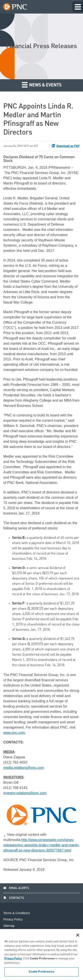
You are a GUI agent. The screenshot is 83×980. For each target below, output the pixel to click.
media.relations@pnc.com (24, 768)
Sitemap (9, 926)
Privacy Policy (13, 919)
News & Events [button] (42, 85)
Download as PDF (66, 146)
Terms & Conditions (17, 913)
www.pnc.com (14, 733)
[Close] (78, 935)
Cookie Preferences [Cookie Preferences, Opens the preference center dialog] (41, 972)
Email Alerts (16, 888)
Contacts (14, 898)
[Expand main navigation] (78, 7)
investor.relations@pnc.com (25, 793)
